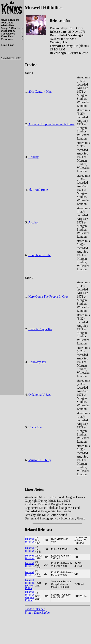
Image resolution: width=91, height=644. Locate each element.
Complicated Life (39, 255)
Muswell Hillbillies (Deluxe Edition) (30, 584)
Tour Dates (7, 23)
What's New (8, 25)
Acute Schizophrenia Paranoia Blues (51, 124)
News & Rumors (10, 20)
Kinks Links (8, 45)
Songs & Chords (10, 28)
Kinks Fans (7, 36)
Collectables (8, 34)
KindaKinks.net (35, 609)
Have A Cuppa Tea (40, 329)
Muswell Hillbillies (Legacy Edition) (30, 596)
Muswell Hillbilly (40, 460)
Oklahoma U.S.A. (40, 395)
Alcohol (33, 222)
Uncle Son (35, 427)
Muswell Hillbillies (30, 540)
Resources (7, 39)
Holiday (34, 157)
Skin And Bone (38, 190)
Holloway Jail (37, 362)
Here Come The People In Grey (48, 296)
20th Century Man (40, 92)
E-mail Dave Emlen (37, 613)
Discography (8, 31)
